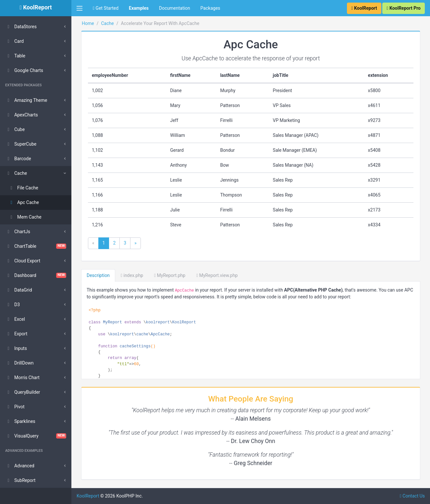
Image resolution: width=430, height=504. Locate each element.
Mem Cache (25, 217)
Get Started (106, 8)
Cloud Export (23, 261)
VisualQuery (36, 436)
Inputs (16, 348)
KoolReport (88, 496)
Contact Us (412, 496)
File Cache (23, 188)
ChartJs (18, 232)
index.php (132, 275)
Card (14, 41)
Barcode (18, 159)
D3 (12, 305)
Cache (16, 173)
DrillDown (19, 363)
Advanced (20, 466)
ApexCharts (22, 115)
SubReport (20, 480)
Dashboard (36, 275)
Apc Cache (24, 202)
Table (15, 56)
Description (98, 275)
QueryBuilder (23, 392)
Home (88, 23)
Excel (15, 319)
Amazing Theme (26, 100)
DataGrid (19, 290)
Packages (210, 8)
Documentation (175, 8)
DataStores (21, 27)
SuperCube (21, 144)
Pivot (15, 407)
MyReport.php (170, 275)
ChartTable (36, 246)
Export (16, 334)
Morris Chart (22, 378)
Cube (15, 129)
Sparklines (20, 421)
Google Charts (24, 70)
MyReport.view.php (217, 275)
